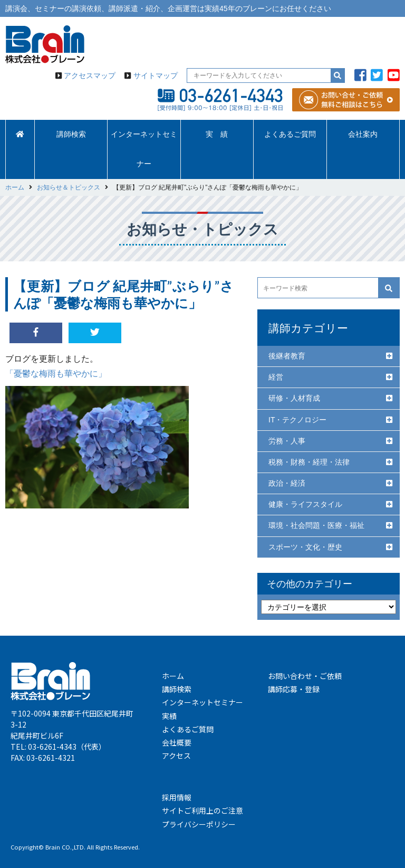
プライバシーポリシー (199, 824)
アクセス (176, 756)
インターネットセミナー (144, 149)
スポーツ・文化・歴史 (305, 547)
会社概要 (177, 742)
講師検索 (71, 134)
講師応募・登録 (294, 689)
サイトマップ (156, 76)
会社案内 (363, 134)
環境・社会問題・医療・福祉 (316, 525)
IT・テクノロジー (297, 420)
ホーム (173, 676)
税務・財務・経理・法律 (309, 462)
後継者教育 (287, 356)
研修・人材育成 (294, 398)
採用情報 (177, 797)
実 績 (217, 134)
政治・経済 (287, 483)
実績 (169, 716)
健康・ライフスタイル (305, 504)
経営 (276, 377)
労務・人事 (287, 441)
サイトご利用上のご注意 (202, 810)
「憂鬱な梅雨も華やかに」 (56, 374)
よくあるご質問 (290, 134)
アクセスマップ (90, 76)
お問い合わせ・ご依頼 (305, 676)
